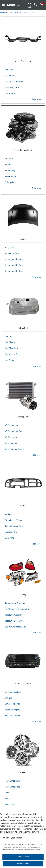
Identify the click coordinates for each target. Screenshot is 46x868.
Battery (8, 165)
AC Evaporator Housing (15, 449)
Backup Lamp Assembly (15, 603)
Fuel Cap (8, 336)
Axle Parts (9, 70)
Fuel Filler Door (11, 342)
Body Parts (9, 247)
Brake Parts (10, 76)
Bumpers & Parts (12, 253)
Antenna (8, 698)
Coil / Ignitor (10, 182)
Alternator (9, 159)
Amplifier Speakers (13, 692)
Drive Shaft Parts (12, 87)
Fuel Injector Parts (12, 354)
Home (2, 13)
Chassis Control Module (15, 82)
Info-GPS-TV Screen (13, 716)
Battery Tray (10, 170)
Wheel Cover (10, 805)
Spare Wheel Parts (13, 787)
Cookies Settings (23, 863)
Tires (7, 793)
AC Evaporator (11, 443)
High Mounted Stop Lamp (16, 627)
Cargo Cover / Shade (13, 520)
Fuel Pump (9, 360)
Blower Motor (10, 176)
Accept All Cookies (23, 857)
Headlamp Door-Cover (14, 621)
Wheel (7, 799)
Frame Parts (10, 93)
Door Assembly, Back (14, 259)
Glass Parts (9, 538)
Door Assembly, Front (14, 265)
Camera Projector (12, 704)
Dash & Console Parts (14, 526)
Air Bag (8, 514)
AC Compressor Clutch (14, 431)
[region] (23, 851)
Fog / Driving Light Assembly (17, 609)
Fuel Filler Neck (11, 348)
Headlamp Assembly (13, 615)
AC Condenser (11, 437)
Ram (15, 13)
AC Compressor (11, 425)
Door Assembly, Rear (14, 271)
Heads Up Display (12, 710)
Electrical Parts (11, 532)
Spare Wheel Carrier (13, 781)
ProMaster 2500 (24, 13)
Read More (37, 99)
